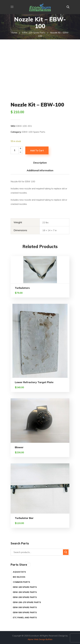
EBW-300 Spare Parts (25, 607)
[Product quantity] (17, 150)
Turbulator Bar (24, 518)
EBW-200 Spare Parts (25, 597)
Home (14, 33)
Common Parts (21, 582)
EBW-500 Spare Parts (25, 612)
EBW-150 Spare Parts (25, 592)
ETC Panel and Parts (25, 618)
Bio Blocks (19, 577)
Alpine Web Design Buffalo (40, 639)
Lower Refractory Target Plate (34, 382)
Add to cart (37, 150)
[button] (68, 7)
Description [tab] (40, 163)
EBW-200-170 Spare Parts (27, 602)
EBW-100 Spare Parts (34, 33)
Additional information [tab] (40, 170)
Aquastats (19, 572)
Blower (19, 447)
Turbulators (22, 288)
